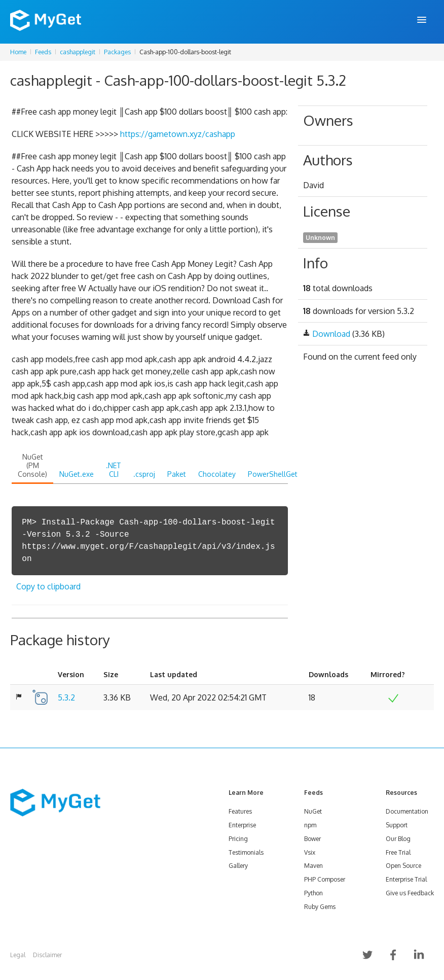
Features (240, 811)
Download (331, 334)
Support (397, 825)
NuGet (313, 811)
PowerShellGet (273, 474)
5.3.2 (66, 697)
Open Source (403, 866)
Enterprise (242, 825)
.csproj (144, 474)
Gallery (238, 866)
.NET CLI (114, 470)
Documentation (407, 811)
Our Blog (398, 839)
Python (313, 893)
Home (18, 52)
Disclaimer (47, 955)
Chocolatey (217, 474)
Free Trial (398, 852)
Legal (18, 955)
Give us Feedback (410, 893)
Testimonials (246, 852)
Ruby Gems (320, 907)
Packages (117, 52)
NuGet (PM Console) (32, 465)
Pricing (238, 839)
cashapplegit (78, 52)
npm (310, 825)
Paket (177, 474)
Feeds (43, 52)
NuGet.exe (77, 474)
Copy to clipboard (48, 586)
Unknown (320, 238)
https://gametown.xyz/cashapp (178, 134)
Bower (312, 839)
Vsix (310, 852)
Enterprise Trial (406, 879)
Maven (313, 866)
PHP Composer (325, 879)
